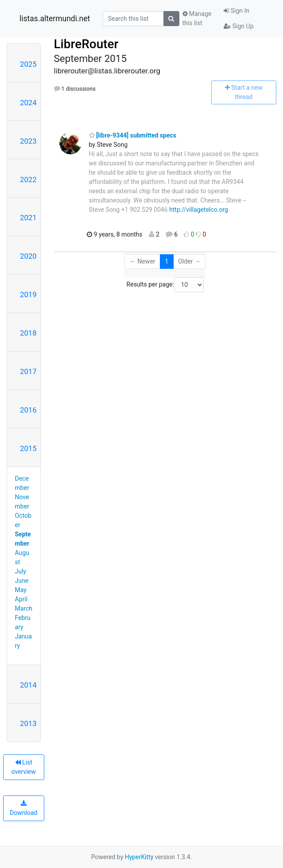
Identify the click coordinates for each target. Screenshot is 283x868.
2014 (28, 685)
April (21, 599)
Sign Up (238, 26)
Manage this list (197, 18)
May (21, 590)
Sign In (236, 11)
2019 (28, 294)
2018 (28, 333)
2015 (28, 448)
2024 (28, 103)
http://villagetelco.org (199, 210)
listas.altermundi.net (55, 19)
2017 (28, 371)
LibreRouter (86, 44)
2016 (28, 410)
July (21, 571)
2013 (28, 723)
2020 (28, 256)
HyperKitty (139, 857)
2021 (28, 218)
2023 (28, 141)
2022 (28, 180)
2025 (28, 64)
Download (23, 808)
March (24, 608)
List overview (24, 767)
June (22, 581)
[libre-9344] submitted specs (133, 135)
